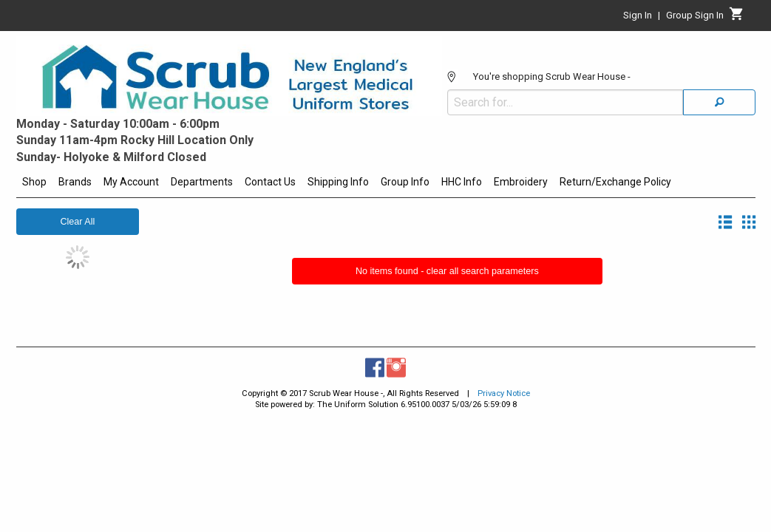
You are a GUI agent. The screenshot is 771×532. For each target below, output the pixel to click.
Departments (202, 182)
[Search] (719, 69)
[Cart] (737, 18)
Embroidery (521, 182)
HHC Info (462, 182)
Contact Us (270, 182)
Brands (75, 182)
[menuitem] (34, 184)
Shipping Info (338, 182)
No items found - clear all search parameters (447, 271)
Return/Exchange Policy (615, 182)
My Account (131, 182)
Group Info (405, 182)
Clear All (77, 222)
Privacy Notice (504, 393)
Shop (34, 182)
